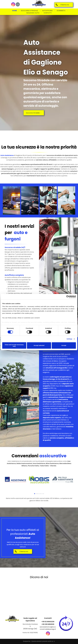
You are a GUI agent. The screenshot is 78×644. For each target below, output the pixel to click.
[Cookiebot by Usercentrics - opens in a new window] (68, 297)
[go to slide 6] (42, 494)
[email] (18, 5)
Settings (69, 339)
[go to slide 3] (38, 494)
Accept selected (39, 345)
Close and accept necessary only (14, 345)
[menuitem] (15, 11)
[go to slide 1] (35, 494)
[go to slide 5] (41, 494)
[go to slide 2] (36, 494)
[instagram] (13, 5)
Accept (64, 345)
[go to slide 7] (44, 494)
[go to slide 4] (39, 494)
